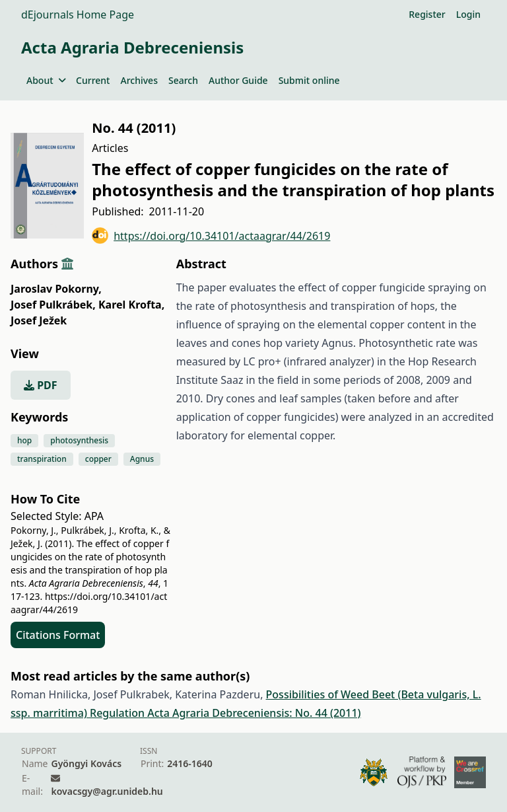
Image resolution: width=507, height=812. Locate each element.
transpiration (42, 459)
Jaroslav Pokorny (56, 289)
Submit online (309, 80)
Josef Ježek (39, 320)
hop (24, 440)
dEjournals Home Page (78, 15)
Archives (139, 80)
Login (468, 14)
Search (183, 80)
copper (98, 459)
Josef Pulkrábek (53, 305)
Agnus (142, 459)
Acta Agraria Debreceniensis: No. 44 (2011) (254, 713)
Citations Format (58, 635)
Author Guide (238, 80)
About (46, 80)
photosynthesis (79, 440)
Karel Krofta (131, 305)
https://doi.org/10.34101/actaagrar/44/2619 (211, 236)
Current (93, 80)
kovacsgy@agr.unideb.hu (107, 791)
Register (427, 14)
